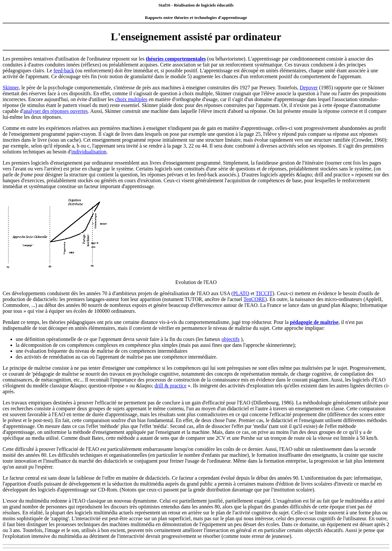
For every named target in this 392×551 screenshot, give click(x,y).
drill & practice (171, 386)
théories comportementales (176, 59)
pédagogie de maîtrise (314, 322)
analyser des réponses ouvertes (56, 111)
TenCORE (254, 299)
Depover (309, 88)
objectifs (231, 339)
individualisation (89, 152)
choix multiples (131, 99)
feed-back (64, 71)
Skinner (11, 88)
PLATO (241, 293)
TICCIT (264, 293)
